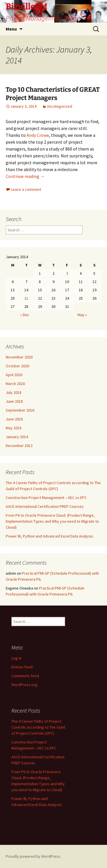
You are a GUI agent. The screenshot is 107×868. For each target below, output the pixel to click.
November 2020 (19, 357)
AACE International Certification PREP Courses (45, 506)
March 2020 (15, 384)
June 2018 (14, 401)
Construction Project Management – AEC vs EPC (46, 498)
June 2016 (14, 419)
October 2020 (17, 366)
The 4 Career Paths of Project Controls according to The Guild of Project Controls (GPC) (38, 727)
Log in (16, 658)
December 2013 (19, 446)
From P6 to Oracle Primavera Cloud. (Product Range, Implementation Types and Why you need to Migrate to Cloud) (52, 521)
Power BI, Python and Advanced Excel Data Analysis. (50, 536)
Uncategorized (59, 106)
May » (82, 315)
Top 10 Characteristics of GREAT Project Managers (53, 94)
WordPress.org (24, 685)
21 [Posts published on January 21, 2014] (26, 298)
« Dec (25, 315)
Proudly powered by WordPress (33, 856)
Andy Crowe (38, 135)
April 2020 (14, 375)
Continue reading (25, 176)
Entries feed (22, 667)
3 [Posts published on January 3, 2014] (67, 273)
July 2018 (14, 392)
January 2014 (17, 437)
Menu (11, 29)
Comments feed (25, 676)
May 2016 (14, 428)
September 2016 (20, 410)
